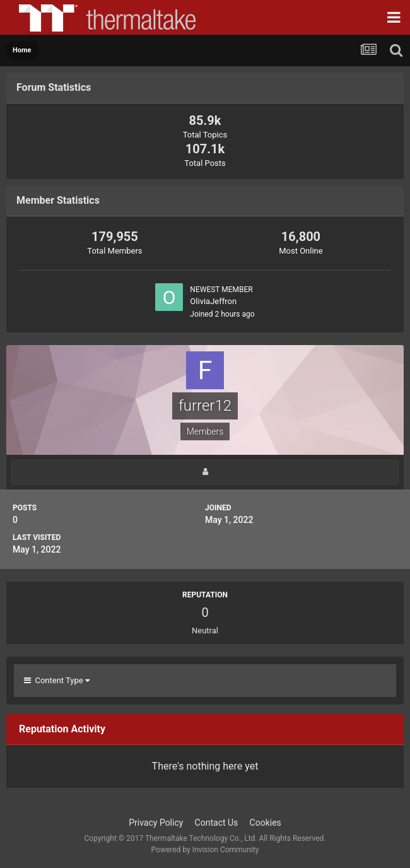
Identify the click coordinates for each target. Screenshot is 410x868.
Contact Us (217, 823)
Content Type (57, 680)
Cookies (266, 823)
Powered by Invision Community (205, 850)
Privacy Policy (156, 823)
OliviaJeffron (213, 301)
